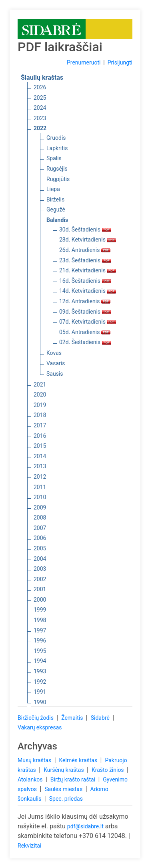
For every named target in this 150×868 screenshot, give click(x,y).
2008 (40, 518)
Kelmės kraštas (79, 760)
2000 (40, 600)
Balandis (57, 220)
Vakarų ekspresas (40, 727)
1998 (40, 620)
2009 (40, 508)
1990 (40, 702)
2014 (40, 456)
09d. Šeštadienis (85, 312)
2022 (40, 128)
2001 (40, 589)
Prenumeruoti (84, 62)
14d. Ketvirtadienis (88, 291)
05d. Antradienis (85, 332)
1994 (40, 661)
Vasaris (56, 363)
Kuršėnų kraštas (64, 770)
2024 (40, 108)
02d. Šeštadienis (85, 342)
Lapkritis (57, 148)
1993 (40, 671)
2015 (40, 446)
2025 (40, 98)
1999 (40, 610)
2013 (40, 466)
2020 (40, 395)
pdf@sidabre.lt (85, 826)
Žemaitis (73, 718)
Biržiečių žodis (36, 718)
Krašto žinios (108, 770)
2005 (40, 548)
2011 (40, 487)
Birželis (55, 199)
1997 (40, 630)
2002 (40, 579)
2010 (40, 497)
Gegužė (56, 209)
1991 (40, 692)
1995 (40, 651)
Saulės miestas (64, 789)
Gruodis (56, 138)
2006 (40, 538)
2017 (40, 425)
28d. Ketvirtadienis (88, 240)
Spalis (54, 158)
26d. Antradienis (85, 250)
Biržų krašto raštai (74, 779)
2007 (40, 528)
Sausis (55, 374)
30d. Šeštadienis (85, 230)
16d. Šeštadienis (85, 281)
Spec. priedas (66, 799)
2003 (40, 569)
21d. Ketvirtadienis (88, 270)
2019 (40, 405)
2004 (40, 559)
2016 (40, 436)
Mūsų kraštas (35, 760)
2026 (40, 87)
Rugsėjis (57, 169)
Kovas (54, 353)
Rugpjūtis (58, 179)
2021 (40, 385)
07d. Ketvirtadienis (88, 322)
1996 (40, 640)
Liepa (53, 189)
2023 (40, 118)
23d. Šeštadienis (85, 260)
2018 (40, 415)
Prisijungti (120, 62)
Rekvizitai (29, 846)
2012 (40, 477)
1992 (40, 682)
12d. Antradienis (85, 301)
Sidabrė (101, 718)
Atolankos (31, 779)
